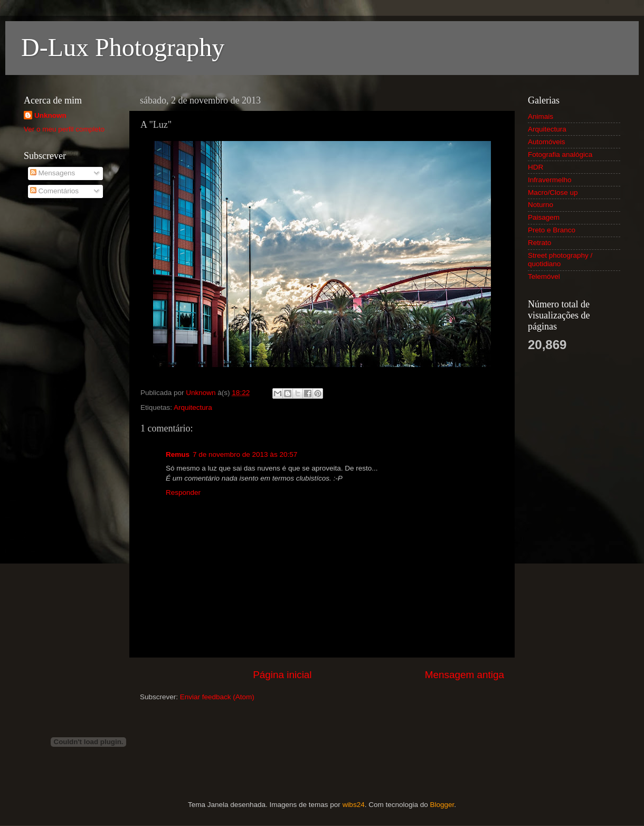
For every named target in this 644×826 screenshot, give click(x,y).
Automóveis (547, 142)
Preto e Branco (552, 230)
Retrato (539, 243)
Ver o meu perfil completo (64, 129)
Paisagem (544, 217)
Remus (178, 454)
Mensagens (53, 173)
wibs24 (354, 805)
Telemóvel (544, 276)
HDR (536, 167)
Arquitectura (193, 407)
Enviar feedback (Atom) (217, 697)
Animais (541, 116)
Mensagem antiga (465, 675)
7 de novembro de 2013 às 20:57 (245, 454)
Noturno (541, 205)
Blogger (442, 805)
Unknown (50, 115)
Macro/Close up (553, 193)
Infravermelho (550, 180)
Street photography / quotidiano (560, 260)
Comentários (54, 191)
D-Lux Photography (123, 47)
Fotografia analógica (560, 154)
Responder (183, 492)
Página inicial (282, 675)
